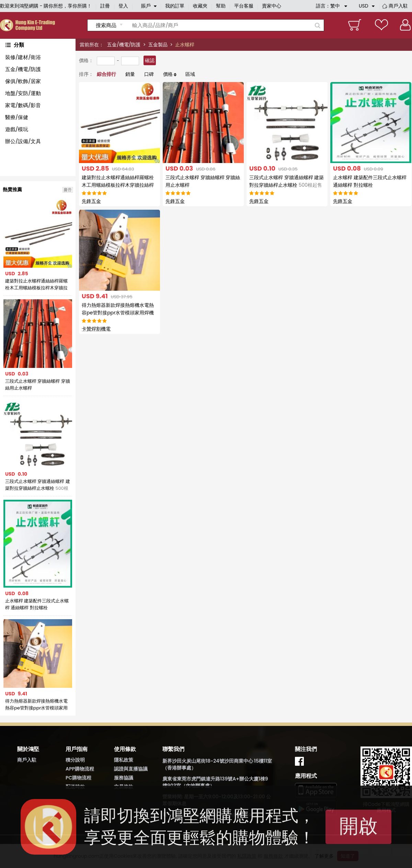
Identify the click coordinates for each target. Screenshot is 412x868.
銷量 (130, 74)
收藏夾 (200, 6)
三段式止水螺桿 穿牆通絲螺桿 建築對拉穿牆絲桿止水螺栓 (38, 485)
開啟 (358, 826)
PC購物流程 (78, 778)
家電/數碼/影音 (23, 105)
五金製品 (158, 45)
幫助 (221, 6)
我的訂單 (175, 6)
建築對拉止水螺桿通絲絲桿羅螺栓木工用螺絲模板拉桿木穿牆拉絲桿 (36, 285)
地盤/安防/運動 (23, 93)
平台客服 (244, 6)
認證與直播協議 (131, 769)
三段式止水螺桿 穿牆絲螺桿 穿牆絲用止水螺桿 (38, 385)
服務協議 (124, 778)
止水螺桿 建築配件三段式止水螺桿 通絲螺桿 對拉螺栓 (37, 604)
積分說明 (75, 760)
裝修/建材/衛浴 (23, 57)
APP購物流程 (80, 769)
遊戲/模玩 (17, 129)
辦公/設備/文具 (23, 141)
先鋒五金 (91, 201)
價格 (168, 74)
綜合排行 (106, 74)
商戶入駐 (398, 6)
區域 (190, 74)
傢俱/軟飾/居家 (23, 81)
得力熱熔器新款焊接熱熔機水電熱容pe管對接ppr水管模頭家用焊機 (36, 705)
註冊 (105, 6)
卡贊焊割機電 (96, 329)
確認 (150, 60)
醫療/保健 (17, 117)
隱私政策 (124, 760)
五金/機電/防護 (124, 45)
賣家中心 (272, 6)
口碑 (149, 74)
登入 (123, 6)
